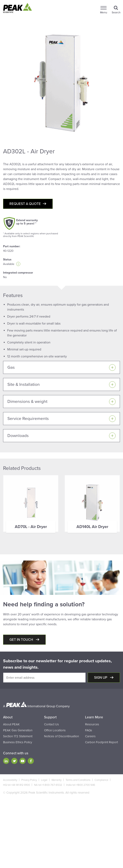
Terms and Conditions (78, 780)
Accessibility (10, 780)
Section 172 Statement (18, 736)
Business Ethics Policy (18, 742)
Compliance (101, 780)
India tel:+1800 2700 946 (81, 785)
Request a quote (25, 204)
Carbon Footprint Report (101, 742)
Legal (44, 780)
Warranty (56, 780)
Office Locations (55, 730)
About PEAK (11, 724)
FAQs (89, 730)
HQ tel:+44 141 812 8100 (17, 785)
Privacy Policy (29, 780)
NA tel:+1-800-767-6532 (48, 785)
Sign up (101, 678)
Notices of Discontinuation (61, 736)
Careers (90, 736)
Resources (92, 724)
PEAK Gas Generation (18, 730)
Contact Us (51, 724)
